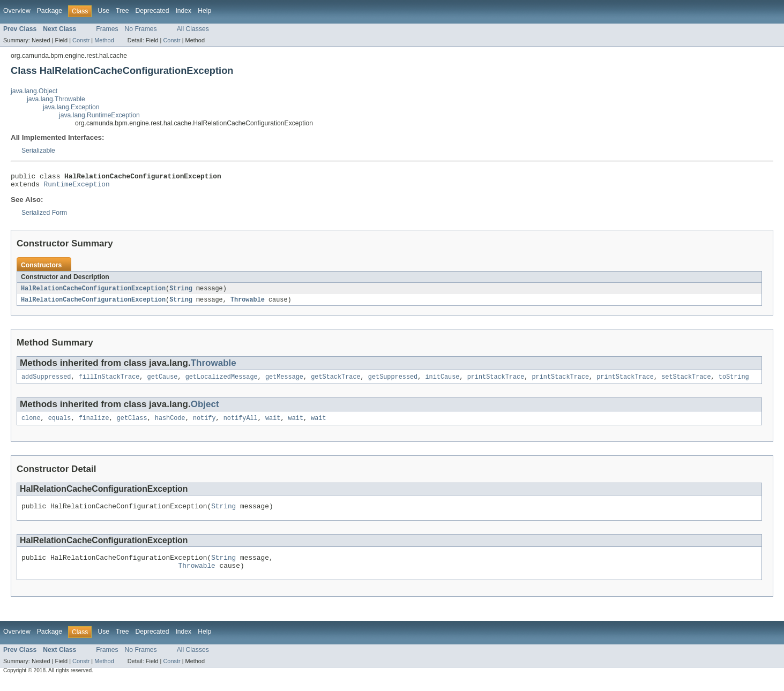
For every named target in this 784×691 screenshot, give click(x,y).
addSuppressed (46, 382)
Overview (17, 11)
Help (204, 11)
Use (103, 11)
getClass (132, 424)
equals (60, 424)
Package (50, 11)
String (181, 292)
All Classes (193, 29)
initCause (442, 382)
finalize (94, 424)
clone (31, 424)
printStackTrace (496, 382)
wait (273, 424)
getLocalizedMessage (222, 382)
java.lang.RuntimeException (99, 115)
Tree (122, 11)
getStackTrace (335, 382)
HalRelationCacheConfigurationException (93, 292)
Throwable (248, 304)
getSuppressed (393, 382)
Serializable (38, 151)
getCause (163, 382)
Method (104, 40)
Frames (107, 29)
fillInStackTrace (109, 382)
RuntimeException (77, 187)
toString (734, 382)
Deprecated (152, 11)
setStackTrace (686, 382)
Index (183, 11)
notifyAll (241, 424)
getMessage (284, 382)
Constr (81, 40)
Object (205, 410)
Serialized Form (44, 216)
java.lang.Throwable (56, 99)
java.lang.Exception (71, 107)
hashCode (170, 424)
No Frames (141, 29)
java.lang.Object (34, 91)
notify (204, 424)
